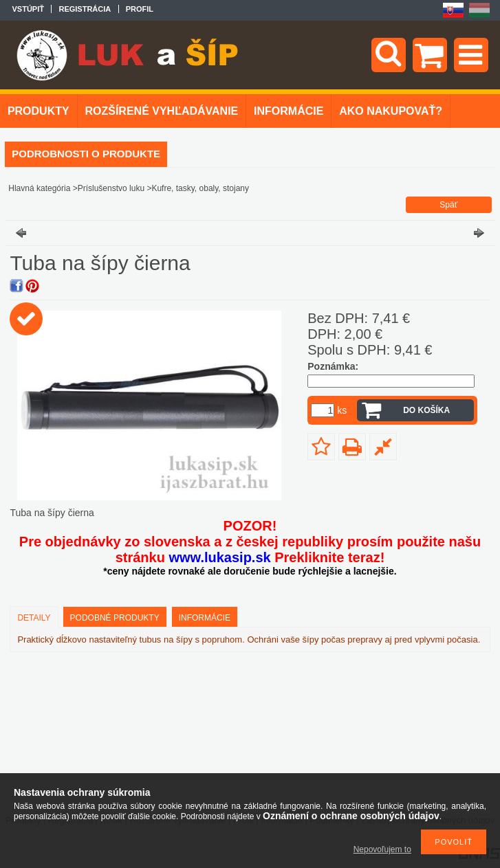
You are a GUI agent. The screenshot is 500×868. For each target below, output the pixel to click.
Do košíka (426, 410)
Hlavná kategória (39, 188)
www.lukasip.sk (219, 557)
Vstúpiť (28, 9)
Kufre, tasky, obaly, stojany (200, 188)
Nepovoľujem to (382, 849)
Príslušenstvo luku (111, 188)
